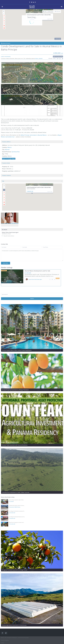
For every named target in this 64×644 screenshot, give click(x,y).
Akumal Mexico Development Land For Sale (37, 271)
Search (32, 296)
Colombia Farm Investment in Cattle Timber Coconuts (16, 489)
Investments (8, 56)
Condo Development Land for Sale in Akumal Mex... (39, 15)
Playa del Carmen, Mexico (9, 236)
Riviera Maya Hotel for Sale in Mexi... (17, 497)
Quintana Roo (16, 152)
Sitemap (3, 642)
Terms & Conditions (5, 638)
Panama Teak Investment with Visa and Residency (15, 442)
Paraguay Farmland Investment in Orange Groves (15, 567)
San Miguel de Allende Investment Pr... (17, 508)
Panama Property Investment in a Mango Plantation (15, 387)
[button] (33, 196)
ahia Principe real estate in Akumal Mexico (34, 135)
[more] (52, 276)
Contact (3, 640)
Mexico (37, 58)
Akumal (41, 58)
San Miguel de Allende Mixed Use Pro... (17, 514)
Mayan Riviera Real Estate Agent (10, 232)
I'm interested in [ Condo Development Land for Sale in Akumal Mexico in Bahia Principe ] (32, 255)
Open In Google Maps (9, 159)
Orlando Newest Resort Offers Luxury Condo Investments (17, 347)
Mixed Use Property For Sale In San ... (17, 519)
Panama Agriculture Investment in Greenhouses (14, 622)
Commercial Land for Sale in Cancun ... (17, 503)
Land (2, 56)
